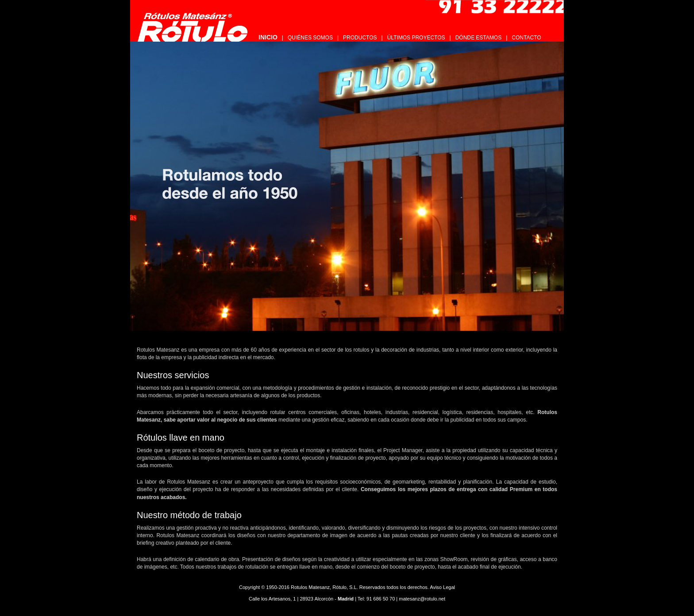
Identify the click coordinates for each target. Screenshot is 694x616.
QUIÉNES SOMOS (310, 38)
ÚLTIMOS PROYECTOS (416, 38)
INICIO (268, 37)
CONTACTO (526, 38)
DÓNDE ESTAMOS (478, 38)
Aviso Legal (442, 587)
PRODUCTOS (360, 38)
